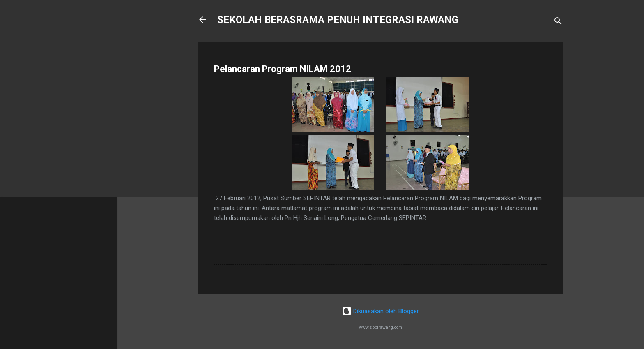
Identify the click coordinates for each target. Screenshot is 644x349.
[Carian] (558, 22)
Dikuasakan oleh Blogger (380, 311)
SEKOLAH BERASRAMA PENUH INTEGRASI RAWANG (338, 20)
